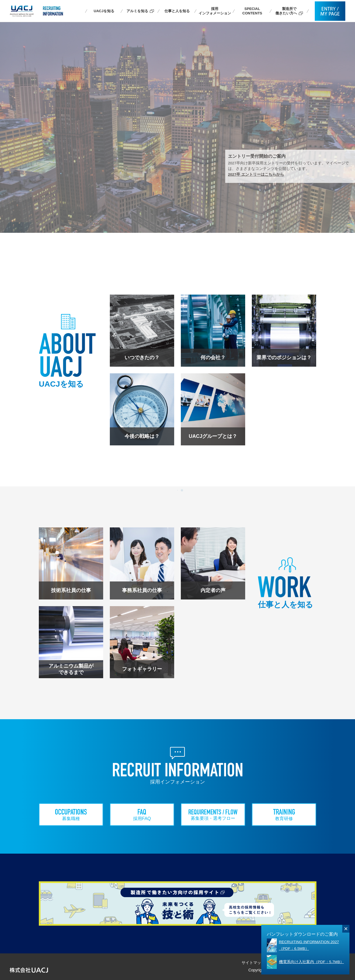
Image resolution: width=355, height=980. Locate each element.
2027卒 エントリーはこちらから (256, 174)
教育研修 (284, 815)
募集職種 (71, 815)
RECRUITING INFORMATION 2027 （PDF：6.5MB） (309, 945)
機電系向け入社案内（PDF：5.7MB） (311, 962)
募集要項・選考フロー (213, 815)
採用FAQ (142, 815)
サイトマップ (253, 963)
